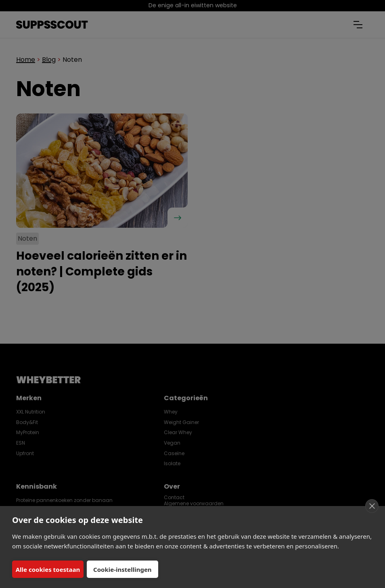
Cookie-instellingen (122, 569)
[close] (372, 506)
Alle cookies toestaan (48, 569)
